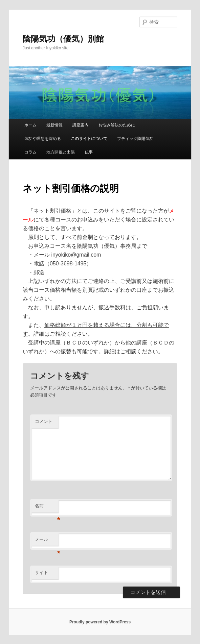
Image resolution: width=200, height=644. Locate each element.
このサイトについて (89, 139)
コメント (44, 421)
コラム (30, 152)
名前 (47, 508)
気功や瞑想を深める (43, 139)
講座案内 (81, 125)
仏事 (89, 152)
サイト (41, 573)
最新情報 (54, 125)
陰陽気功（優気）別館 (63, 39)
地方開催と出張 (61, 152)
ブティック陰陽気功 (135, 139)
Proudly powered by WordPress (100, 622)
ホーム (30, 125)
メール (47, 541)
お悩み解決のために (117, 125)
